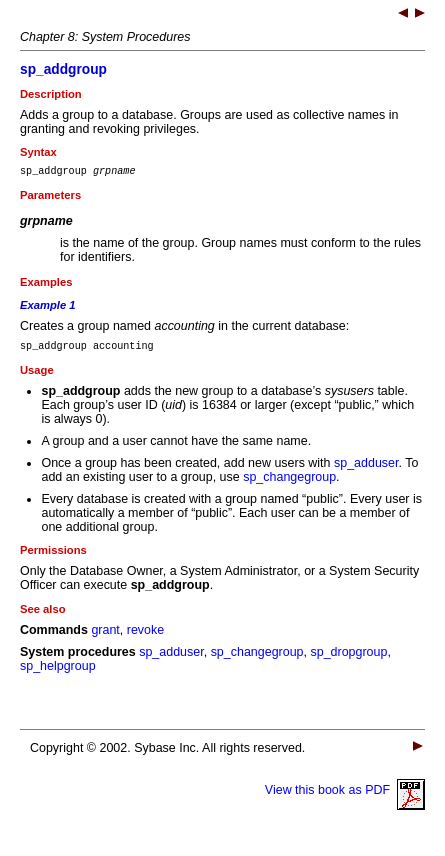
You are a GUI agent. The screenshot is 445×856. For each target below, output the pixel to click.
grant (105, 636)
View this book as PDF (345, 796)
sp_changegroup (289, 483)
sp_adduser (366, 469)
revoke (145, 636)
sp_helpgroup (58, 672)
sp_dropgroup (348, 658)
